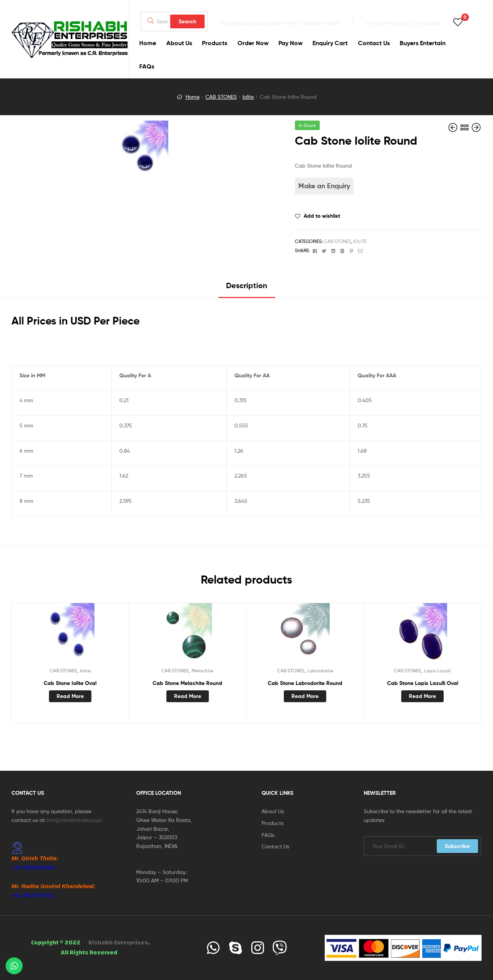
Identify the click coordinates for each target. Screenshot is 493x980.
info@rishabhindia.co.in (74, 820)
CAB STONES (221, 97)
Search (187, 21)
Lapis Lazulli (438, 671)
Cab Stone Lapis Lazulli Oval (423, 683)
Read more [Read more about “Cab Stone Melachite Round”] (188, 696)
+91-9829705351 (33, 895)
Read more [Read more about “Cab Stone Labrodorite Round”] (305, 696)
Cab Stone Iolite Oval (70, 683)
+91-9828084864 (33, 867)
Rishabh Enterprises (118, 942)
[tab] (247, 288)
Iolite (248, 97)
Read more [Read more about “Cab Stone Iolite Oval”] (70, 696)
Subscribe (457, 846)
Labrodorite (320, 671)
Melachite (203, 671)
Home (193, 97)
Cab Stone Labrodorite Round (305, 683)
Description (247, 285)
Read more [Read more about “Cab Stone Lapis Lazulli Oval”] (422, 696)
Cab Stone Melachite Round (187, 683)
